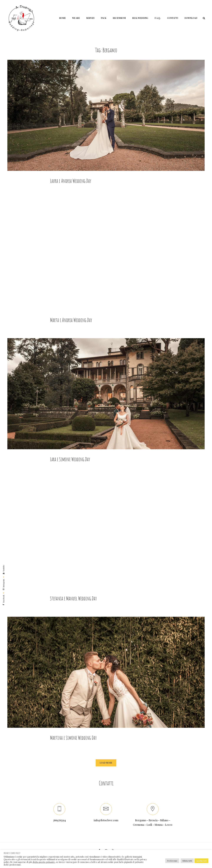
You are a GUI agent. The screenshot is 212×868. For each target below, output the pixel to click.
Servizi (90, 18)
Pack (104, 18)
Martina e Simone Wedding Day (73, 744)
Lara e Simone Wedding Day (70, 465)
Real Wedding (140, 18)
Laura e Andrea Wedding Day (71, 181)
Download (191, 18)
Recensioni (119, 18)
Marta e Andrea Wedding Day (71, 326)
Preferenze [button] (172, 861)
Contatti (173, 18)
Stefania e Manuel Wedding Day (73, 604)
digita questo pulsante (44, 862)
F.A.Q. (158, 18)
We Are (76, 18)
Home (62, 18)
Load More (106, 763)
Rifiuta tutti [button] (187, 861)
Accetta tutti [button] (201, 861)
